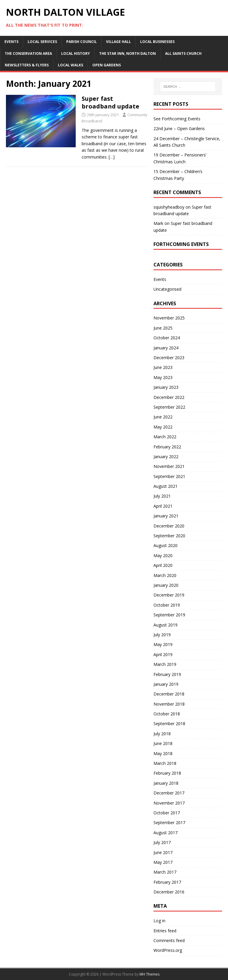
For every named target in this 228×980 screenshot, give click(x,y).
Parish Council (81, 42)
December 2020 (169, 526)
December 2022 (169, 397)
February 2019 (167, 674)
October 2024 (167, 338)
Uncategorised (167, 289)
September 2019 (169, 615)
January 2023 (166, 387)
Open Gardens (107, 65)
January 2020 (166, 585)
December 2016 (169, 892)
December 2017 (169, 793)
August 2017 (166, 833)
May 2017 (163, 862)
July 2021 (162, 496)
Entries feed (165, 931)
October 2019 (167, 605)
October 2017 (167, 813)
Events (11, 42)
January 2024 (166, 348)
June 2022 (163, 417)
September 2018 (169, 724)
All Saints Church (183, 53)
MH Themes (149, 974)
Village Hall (118, 42)
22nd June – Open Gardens (179, 128)
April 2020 (163, 565)
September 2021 (169, 476)
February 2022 (167, 447)
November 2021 (169, 466)
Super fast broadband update (110, 102)
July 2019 (162, 635)
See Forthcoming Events (177, 119)
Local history (76, 53)
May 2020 (163, 555)
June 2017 (163, 852)
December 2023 (169, 358)
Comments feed (169, 940)
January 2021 (166, 516)
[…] (112, 157)
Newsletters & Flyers (27, 65)
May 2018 (163, 753)
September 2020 (169, 536)
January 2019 (166, 684)
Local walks (71, 65)
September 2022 (169, 407)
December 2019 (169, 595)
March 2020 (165, 575)
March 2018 (165, 763)
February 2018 (167, 773)
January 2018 (166, 783)
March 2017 (165, 872)
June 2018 (163, 743)
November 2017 (169, 803)
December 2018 (169, 694)
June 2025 (163, 328)
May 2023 (163, 377)
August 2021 (166, 486)
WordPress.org (168, 950)
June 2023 (163, 367)
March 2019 (165, 664)
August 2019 (166, 625)
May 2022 (163, 427)
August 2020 (166, 545)
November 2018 (169, 704)
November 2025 (169, 318)
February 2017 (167, 882)
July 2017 (162, 842)
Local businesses (157, 42)
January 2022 (166, 457)
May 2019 (163, 644)
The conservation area (28, 53)
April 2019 (163, 654)
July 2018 (162, 734)
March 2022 (165, 437)
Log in (159, 921)
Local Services (42, 42)
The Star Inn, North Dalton (128, 53)
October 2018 (167, 714)
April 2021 (163, 506)
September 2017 (169, 822)
